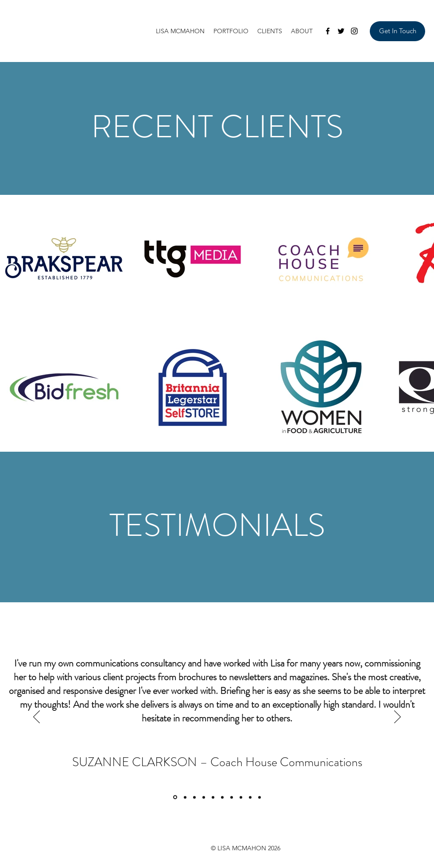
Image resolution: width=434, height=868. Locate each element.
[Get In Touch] (397, 31)
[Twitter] (341, 31)
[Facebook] (328, 31)
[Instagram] (354, 31)
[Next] (397, 717)
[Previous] (37, 717)
